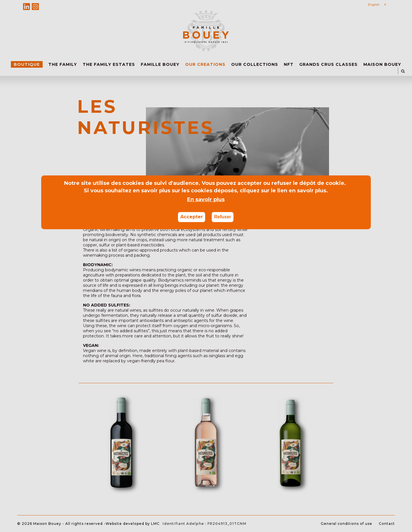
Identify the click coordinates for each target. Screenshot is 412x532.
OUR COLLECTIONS (255, 64)
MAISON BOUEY (382, 64)
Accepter (192, 217)
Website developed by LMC (133, 524)
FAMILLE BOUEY (160, 64)
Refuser (223, 217)
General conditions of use (346, 524)
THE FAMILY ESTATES (109, 64)
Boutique (27, 64)
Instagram (35, 6)
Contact (387, 524)
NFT (289, 64)
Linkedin (26, 6)
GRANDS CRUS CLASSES (328, 64)
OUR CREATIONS (205, 64)
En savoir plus (206, 199)
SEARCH (403, 71)
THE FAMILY (63, 64)
